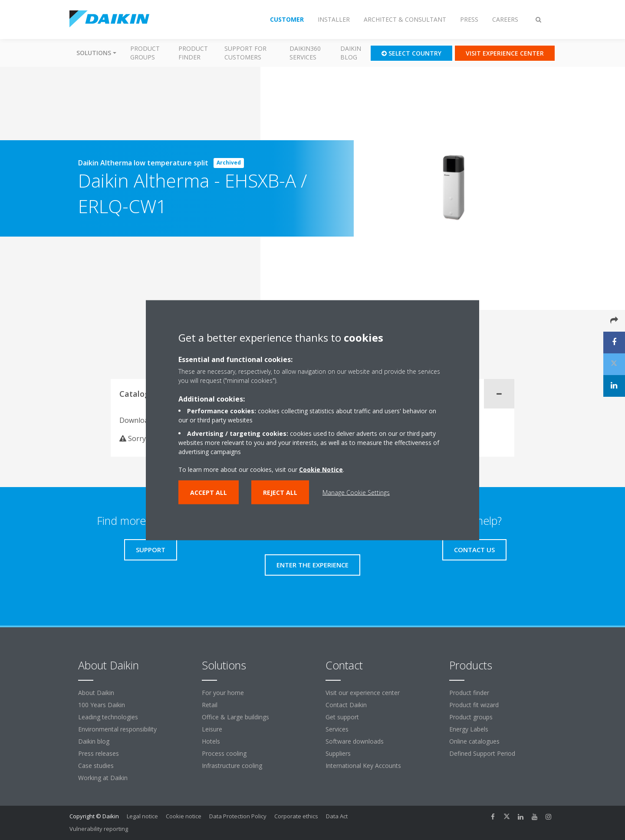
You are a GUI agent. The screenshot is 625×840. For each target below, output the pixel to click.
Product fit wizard (474, 705)
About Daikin (96, 693)
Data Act (337, 816)
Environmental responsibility (117, 729)
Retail (210, 705)
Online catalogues (474, 741)
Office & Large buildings (235, 717)
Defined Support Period (483, 753)
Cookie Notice (321, 469)
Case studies (96, 766)
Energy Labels (469, 729)
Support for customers (245, 53)
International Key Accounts (363, 766)
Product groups (145, 53)
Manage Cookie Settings (356, 492)
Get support (342, 717)
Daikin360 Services (305, 53)
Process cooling (224, 753)
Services (337, 729)
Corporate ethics (296, 816)
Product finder (193, 53)
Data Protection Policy (238, 816)
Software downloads (355, 741)
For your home (223, 693)
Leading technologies (108, 717)
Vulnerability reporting (99, 829)
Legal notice (142, 816)
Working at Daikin (103, 778)
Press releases (99, 753)
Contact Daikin (346, 705)
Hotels (211, 741)
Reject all (280, 492)
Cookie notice (184, 816)
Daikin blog (351, 53)
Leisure (212, 729)
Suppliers (338, 753)
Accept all (209, 492)
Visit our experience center (363, 693)
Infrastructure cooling (232, 766)
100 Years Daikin (102, 705)
